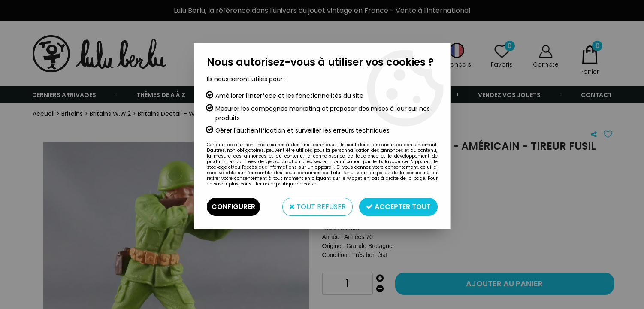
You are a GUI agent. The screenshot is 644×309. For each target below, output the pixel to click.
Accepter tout (398, 207)
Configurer (233, 207)
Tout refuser (317, 207)
